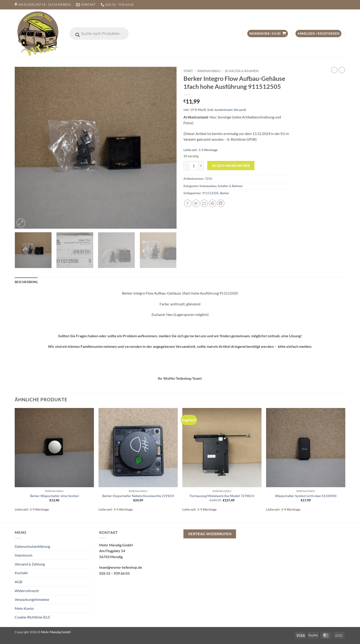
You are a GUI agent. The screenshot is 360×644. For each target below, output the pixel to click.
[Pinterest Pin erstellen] (212, 203)
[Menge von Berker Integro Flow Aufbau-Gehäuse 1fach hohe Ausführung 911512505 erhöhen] (201, 166)
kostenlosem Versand (230, 110)
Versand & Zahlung (30, 564)
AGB (18, 582)
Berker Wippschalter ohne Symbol (54, 496)
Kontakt (21, 573)
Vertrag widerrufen (210, 534)
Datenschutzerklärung (32, 546)
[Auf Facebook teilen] (188, 203)
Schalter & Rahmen (242, 71)
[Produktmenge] (194, 166)
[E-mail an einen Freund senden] (204, 203)
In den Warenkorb (231, 166)
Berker (225, 193)
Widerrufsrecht (27, 591)
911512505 (211, 193)
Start (188, 71)
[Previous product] (342, 70)
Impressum (24, 555)
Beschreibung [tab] (26, 282)
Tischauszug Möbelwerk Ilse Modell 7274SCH (222, 496)
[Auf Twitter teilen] (196, 203)
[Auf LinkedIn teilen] (221, 203)
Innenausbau (209, 71)
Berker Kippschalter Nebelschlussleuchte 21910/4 (138, 496)
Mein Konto (24, 608)
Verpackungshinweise (32, 599)
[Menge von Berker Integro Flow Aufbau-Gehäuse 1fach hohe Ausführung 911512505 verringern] (186, 166)
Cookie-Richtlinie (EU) (32, 617)
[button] (268, 34)
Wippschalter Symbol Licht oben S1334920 (306, 496)
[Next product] (334, 70)
